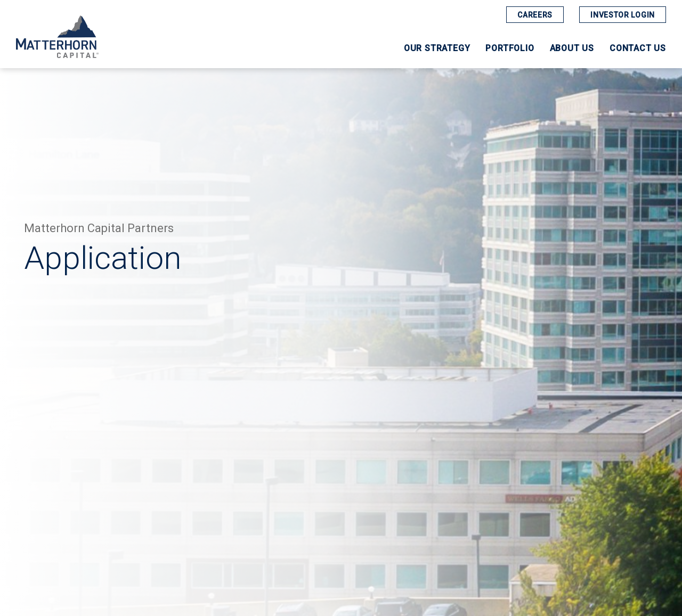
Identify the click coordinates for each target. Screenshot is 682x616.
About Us (572, 49)
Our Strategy (437, 49)
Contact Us (638, 49)
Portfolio (510, 49)
